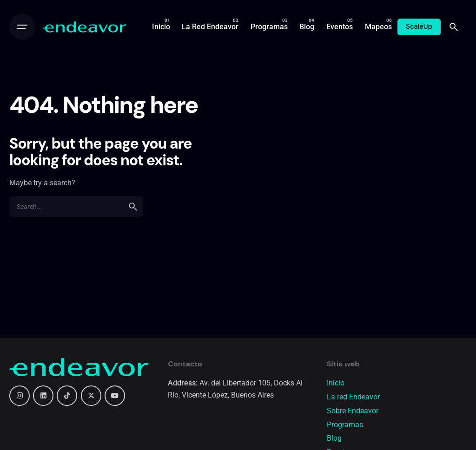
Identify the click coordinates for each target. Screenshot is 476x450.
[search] (133, 207)
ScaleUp (419, 26)
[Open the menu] (22, 27)
